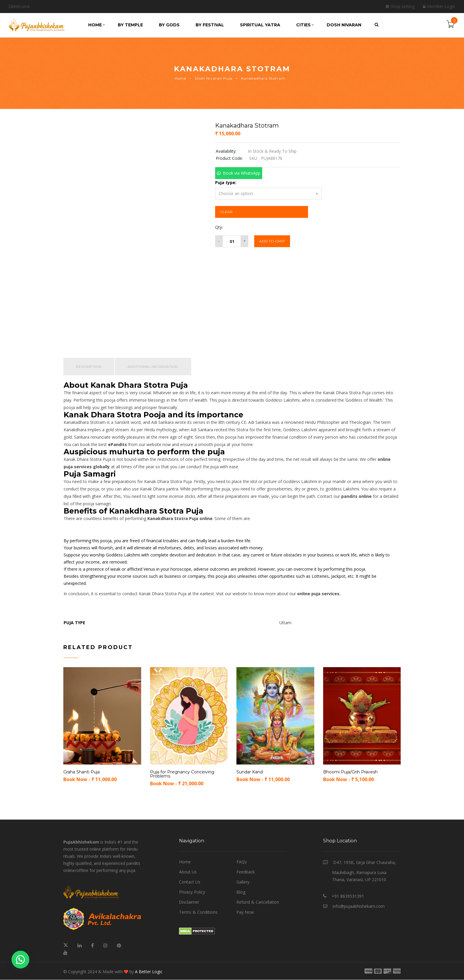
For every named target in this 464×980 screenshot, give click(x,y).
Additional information (154, 367)
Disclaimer (189, 902)
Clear (226, 212)
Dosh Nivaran (344, 25)
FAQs (242, 862)
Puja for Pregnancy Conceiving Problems (182, 774)
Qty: (219, 227)
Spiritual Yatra (260, 25)
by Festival (210, 25)
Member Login (439, 6)
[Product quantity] (232, 241)
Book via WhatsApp (242, 173)
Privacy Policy (192, 892)
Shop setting (400, 6)
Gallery (243, 882)
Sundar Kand (250, 772)
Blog (241, 892)
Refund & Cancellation (258, 902)
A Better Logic (149, 972)
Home (97, 25)
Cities (305, 25)
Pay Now (245, 912)
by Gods (169, 25)
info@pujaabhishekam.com (359, 906)
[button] (239, 173)
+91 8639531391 (348, 896)
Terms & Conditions (198, 912)
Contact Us (190, 882)
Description (89, 367)
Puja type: (226, 182)
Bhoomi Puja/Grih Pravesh (350, 772)
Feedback (246, 872)
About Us (188, 872)
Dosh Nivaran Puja (214, 78)
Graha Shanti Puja (82, 772)
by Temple (130, 25)
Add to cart (272, 241)
